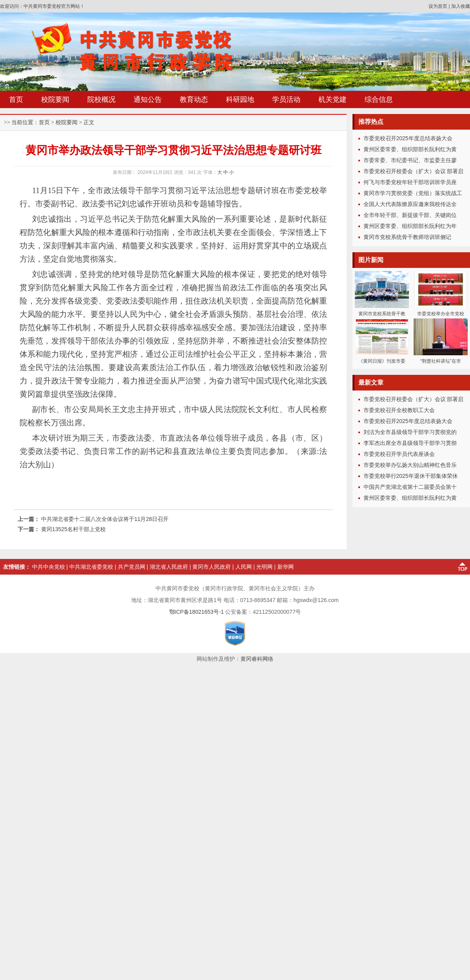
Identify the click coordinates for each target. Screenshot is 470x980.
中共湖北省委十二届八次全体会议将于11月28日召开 (105, 519)
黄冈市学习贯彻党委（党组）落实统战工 (413, 193)
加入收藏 (461, 6)
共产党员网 (132, 567)
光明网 (264, 567)
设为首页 (438, 6)
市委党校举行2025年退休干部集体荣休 (411, 476)
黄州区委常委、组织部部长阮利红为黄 (410, 149)
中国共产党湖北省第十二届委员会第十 (410, 487)
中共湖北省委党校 (91, 567)
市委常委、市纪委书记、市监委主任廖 (410, 160)
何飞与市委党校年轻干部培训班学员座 (410, 182)
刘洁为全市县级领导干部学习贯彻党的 (410, 432)
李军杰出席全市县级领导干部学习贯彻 (410, 443)
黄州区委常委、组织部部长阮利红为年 (410, 226)
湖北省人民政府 (169, 567)
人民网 (244, 567)
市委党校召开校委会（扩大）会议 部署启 (414, 171)
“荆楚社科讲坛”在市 (441, 361)
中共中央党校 (49, 567)
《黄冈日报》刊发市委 (382, 361)
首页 (44, 122)
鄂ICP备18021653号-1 (197, 612)
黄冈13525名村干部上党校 (73, 529)
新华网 (286, 567)
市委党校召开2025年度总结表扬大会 (408, 138)
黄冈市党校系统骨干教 (382, 314)
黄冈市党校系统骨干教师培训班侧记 (407, 237)
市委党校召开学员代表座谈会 (399, 454)
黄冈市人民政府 (211, 567)
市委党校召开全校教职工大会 (399, 410)
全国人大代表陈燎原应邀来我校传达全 (410, 204)
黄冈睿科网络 (257, 659)
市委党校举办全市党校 (441, 314)
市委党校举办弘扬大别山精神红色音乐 (410, 465)
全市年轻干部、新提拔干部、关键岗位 (410, 215)
